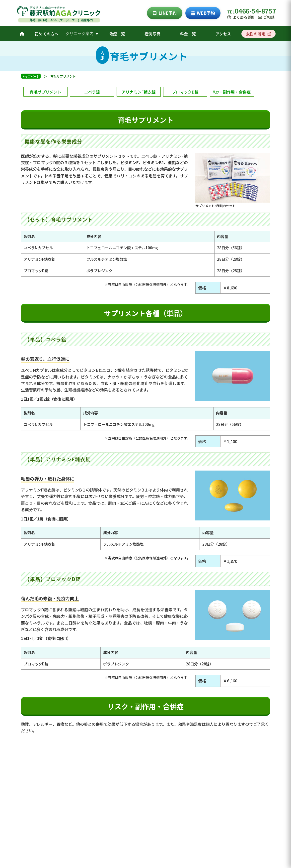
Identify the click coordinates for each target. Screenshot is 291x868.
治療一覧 (117, 34)
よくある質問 (241, 17)
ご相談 (266, 17)
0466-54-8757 (255, 11)
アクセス (223, 34)
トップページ (31, 76)
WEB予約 (203, 13)
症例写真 (152, 34)
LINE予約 (165, 13)
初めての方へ (46, 34)
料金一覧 (188, 34)
